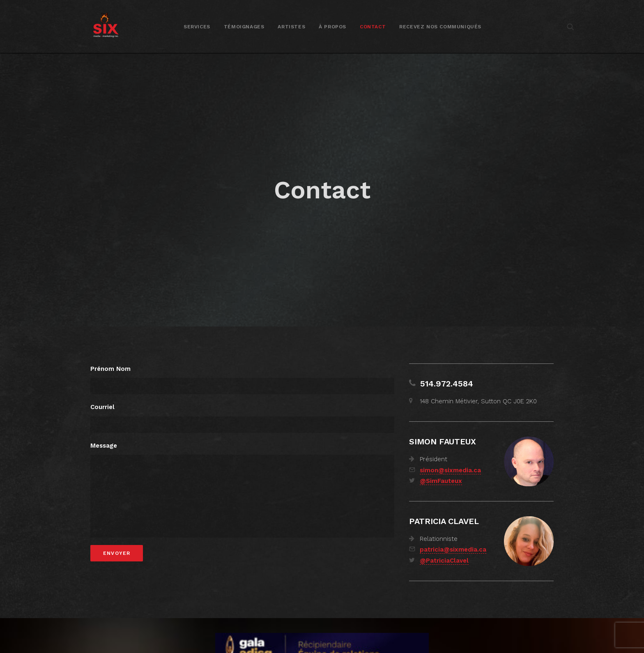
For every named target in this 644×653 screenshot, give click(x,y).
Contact (373, 27)
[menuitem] (197, 26)
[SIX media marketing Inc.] (106, 26)
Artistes (291, 27)
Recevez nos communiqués (440, 27)
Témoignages (244, 27)
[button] (570, 26)
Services (197, 27)
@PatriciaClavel (444, 547)
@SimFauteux (441, 467)
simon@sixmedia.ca (450, 457)
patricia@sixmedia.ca (453, 536)
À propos (332, 27)
